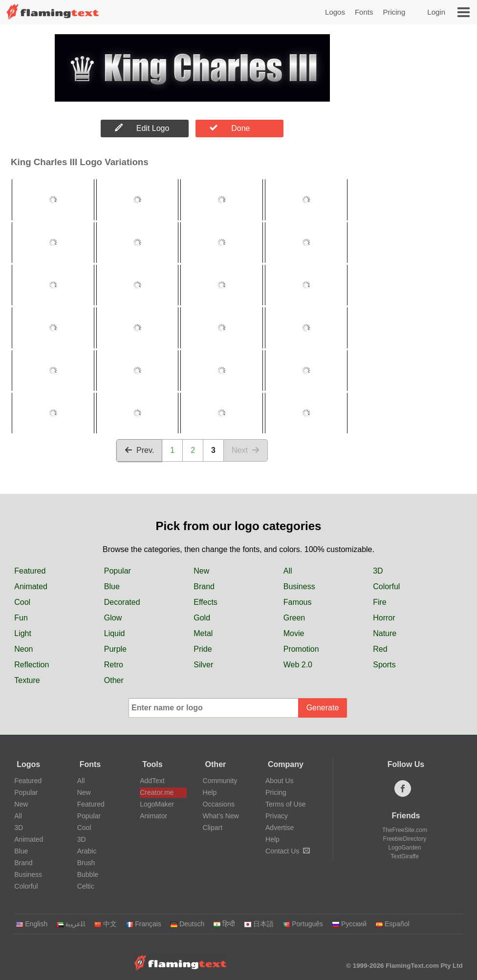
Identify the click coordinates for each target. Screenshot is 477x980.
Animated (31, 586)
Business (299, 586)
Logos (335, 12)
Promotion (301, 649)
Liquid (115, 633)
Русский (349, 924)
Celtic (86, 886)
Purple (115, 649)
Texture (27, 680)
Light (23, 633)
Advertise (280, 828)
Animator (153, 816)
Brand (204, 586)
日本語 (259, 924)
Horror (384, 618)
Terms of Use (285, 804)
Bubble (88, 874)
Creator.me (157, 792)
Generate (323, 708)
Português (303, 924)
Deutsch (187, 924)
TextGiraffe (405, 856)
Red (380, 649)
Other (114, 680)
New (201, 571)
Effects (206, 602)
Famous (298, 602)
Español (392, 924)
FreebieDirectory (405, 839)
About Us (280, 781)
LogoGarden (405, 848)
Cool (22, 602)
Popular (118, 571)
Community (220, 781)
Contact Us (288, 851)
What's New (221, 816)
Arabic (87, 851)
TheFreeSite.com (405, 830)
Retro (114, 665)
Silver (203, 665)
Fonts (364, 12)
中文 (105, 924)
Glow (113, 618)
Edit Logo (142, 128)
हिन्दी (224, 924)
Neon (23, 649)
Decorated (122, 602)
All (288, 571)
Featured (30, 571)
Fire (380, 602)
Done (230, 128)
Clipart (213, 828)
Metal (203, 633)
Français (143, 924)
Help (210, 792)
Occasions (219, 804)
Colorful (386, 586)
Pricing (394, 12)
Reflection (32, 665)
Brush (86, 863)
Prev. (139, 450)
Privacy (277, 816)
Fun (21, 618)
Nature (385, 633)
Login (436, 12)
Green (294, 618)
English (32, 924)
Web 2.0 (298, 665)
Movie (294, 633)
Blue (112, 586)
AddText (152, 781)
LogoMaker (157, 804)
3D (378, 571)
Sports (384, 665)
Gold (202, 618)
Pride (203, 649)
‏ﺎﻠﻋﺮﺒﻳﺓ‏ (71, 924)
